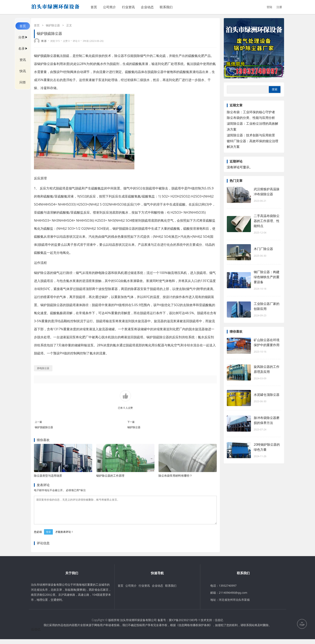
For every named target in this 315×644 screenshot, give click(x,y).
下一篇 (131, 422)
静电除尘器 (103, 273)
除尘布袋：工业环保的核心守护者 (251, 112)
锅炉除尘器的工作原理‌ (110, 476)
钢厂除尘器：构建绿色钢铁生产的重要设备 (267, 277)
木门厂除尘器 (263, 249)
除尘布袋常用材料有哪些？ (175, 476)
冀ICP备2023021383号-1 (184, 625)
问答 (23, 82)
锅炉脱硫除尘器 (45, 56)
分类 (21, 37)
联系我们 (166, 7)
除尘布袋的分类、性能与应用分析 (251, 118)
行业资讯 (128, 7)
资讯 (23, 60)
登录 (48, 537)
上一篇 (38, 422)
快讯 (23, 71)
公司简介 (109, 7)
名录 (21, 48)
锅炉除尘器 (53, 25)
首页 (94, 7)
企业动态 (147, 7)
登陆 (269, 7)
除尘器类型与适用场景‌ (48, 476)
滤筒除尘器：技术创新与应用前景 (251, 135)
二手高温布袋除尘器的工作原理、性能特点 (267, 221)
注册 (279, 7)
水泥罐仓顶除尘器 (267, 395)
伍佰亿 (219, 625)
